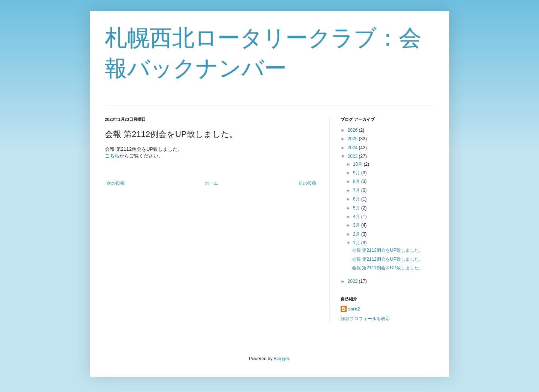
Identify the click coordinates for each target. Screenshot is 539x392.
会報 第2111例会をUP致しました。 (388, 268)
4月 (357, 217)
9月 (357, 173)
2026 (353, 130)
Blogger (281, 359)
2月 (357, 234)
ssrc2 (354, 309)
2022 (353, 281)
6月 (357, 199)
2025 (353, 139)
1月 (357, 243)
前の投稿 (307, 183)
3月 (357, 225)
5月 (357, 208)
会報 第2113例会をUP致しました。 (388, 250)
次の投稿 (116, 183)
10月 (358, 164)
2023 (353, 156)
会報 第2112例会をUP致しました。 (388, 259)
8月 (357, 181)
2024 (353, 148)
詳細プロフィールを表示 (365, 319)
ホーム (211, 183)
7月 (357, 190)
